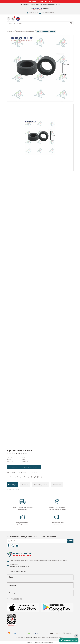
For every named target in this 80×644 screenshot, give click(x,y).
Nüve (23, 457)
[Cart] (13, 19)
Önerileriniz (57, 485)
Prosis (24, 459)
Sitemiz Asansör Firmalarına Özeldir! (40, 1)
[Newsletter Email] (40, 541)
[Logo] (19, 555)
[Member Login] (9, 19)
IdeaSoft (30, 643)
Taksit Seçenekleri (41, 485)
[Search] (40, 23)
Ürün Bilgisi (12, 485)
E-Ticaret (36, 643)
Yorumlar (25, 485)
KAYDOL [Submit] (70, 541)
